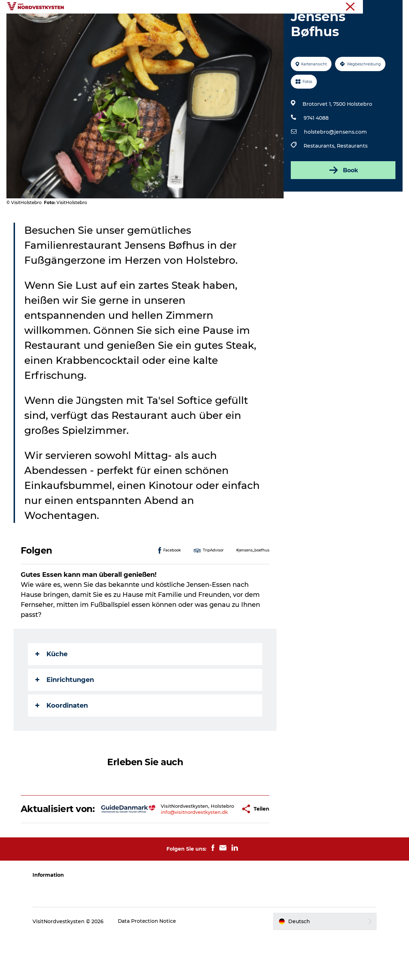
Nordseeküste (387, 7)
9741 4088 (316, 152)
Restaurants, (320, 180)
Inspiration (148, 23)
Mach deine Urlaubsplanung (281, 23)
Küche (52, 688)
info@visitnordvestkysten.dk (175, 854)
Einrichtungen (65, 714)
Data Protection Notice (151, 966)
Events (182, 23)
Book (343, 204)
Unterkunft (217, 23)
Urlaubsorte (106, 23)
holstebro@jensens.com (335, 166)
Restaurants (352, 180)
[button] (219, 848)
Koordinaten (62, 739)
